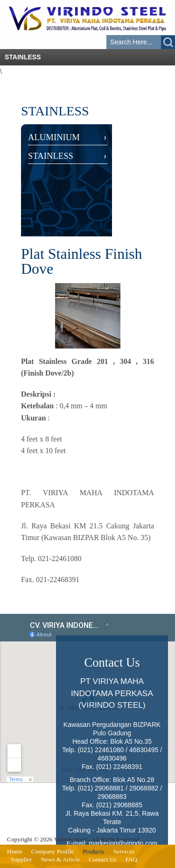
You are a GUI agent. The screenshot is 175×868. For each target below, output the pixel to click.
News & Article (60, 859)
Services (124, 851)
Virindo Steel (71, 839)
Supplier (21, 859)
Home (15, 851)
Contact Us (103, 859)
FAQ (132, 859)
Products (94, 851)
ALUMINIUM (54, 137)
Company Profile (52, 851)
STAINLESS (51, 156)
